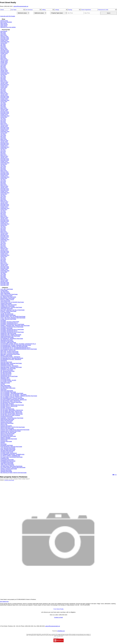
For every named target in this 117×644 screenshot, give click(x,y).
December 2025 (5, 38)
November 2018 (5, 129)
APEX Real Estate (5, 293)
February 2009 (4, 280)
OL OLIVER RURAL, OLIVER (8, 380)
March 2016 (4, 170)
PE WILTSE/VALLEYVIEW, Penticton (10, 415)
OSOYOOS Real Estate (7, 391)
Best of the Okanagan (6, 22)
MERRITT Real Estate (6, 355)
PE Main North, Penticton (7, 404)
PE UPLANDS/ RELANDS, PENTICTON (11, 411)
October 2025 (4, 40)
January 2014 (4, 203)
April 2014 (3, 199)
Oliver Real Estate (5, 385)
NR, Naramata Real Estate (7, 371)
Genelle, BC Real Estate (7, 314)
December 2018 (5, 128)
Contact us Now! (58, 617)
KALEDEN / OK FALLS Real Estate (10, 322)
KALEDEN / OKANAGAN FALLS (9, 323)
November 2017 (5, 144)
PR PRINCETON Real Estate (8, 436)
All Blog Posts (4, 21)
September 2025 (5, 42)
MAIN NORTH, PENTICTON (8, 350)
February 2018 (4, 141)
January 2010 (4, 266)
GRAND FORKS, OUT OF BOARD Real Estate (13, 316)
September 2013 (5, 208)
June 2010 (3, 259)
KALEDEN (3, 320)
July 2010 (3, 258)
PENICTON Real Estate (7, 421)
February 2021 (4, 94)
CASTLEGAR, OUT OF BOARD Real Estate (12, 302)
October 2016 (4, 161)
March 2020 (4, 108)
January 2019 (4, 126)
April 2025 (3, 47)
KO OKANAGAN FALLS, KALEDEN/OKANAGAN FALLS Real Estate (19, 349)
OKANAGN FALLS (5, 379)
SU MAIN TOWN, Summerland (9, 453)
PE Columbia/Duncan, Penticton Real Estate (12, 398)
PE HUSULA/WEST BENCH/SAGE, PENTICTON (13, 400)
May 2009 (3, 276)
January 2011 (4, 250)
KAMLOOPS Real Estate (7, 337)
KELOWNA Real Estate (7, 340)
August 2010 (4, 256)
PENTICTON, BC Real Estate (8, 432)
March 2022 (4, 81)
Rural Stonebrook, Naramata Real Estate (11, 447)
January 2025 (4, 49)
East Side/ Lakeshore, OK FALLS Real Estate (12, 310)
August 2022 (4, 74)
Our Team (14, 10)
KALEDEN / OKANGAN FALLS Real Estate (12, 327)
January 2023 (4, 70)
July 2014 (3, 195)
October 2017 (4, 146)
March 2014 (4, 200)
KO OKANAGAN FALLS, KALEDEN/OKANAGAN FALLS (15, 348)
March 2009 (4, 279)
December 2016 (5, 159)
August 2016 (4, 164)
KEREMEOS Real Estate (7, 341)
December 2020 (5, 96)
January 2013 (4, 219)
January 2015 (4, 187)
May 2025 (3, 46)
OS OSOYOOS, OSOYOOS (8, 388)
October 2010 (4, 254)
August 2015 (4, 178)
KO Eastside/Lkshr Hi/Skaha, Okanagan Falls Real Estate (16, 345)
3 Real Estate (4, 290)
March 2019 (4, 124)
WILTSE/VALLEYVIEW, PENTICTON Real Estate (13, 473)
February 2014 (4, 202)
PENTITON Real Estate (7, 435)
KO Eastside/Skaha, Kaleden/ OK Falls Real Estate (14, 346)
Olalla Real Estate (5, 383)
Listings (57, 10)
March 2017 (4, 155)
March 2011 (4, 247)
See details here (4, 602)
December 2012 (5, 220)
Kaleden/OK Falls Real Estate (8, 333)
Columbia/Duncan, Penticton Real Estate (11, 307)
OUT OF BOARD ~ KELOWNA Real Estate (12, 393)
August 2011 (4, 241)
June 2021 (3, 89)
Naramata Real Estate (6, 362)
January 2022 (4, 83)
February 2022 (4, 82)
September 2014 (5, 193)
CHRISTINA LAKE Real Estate (9, 305)
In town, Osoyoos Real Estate (8, 319)
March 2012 (4, 232)
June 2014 (3, 197)
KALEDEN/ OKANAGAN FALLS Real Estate (12, 332)
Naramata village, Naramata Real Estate (11, 363)
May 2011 (3, 245)
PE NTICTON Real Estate (7, 409)
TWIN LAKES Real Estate (7, 465)
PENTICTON (4, 424)
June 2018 (3, 135)
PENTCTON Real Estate (7, 423)
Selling (44, 10)
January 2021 (4, 95)
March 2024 (4, 59)
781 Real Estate (5, 292)
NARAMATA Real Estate (7, 365)
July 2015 (3, 180)
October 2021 (4, 86)
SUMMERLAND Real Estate (8, 461)
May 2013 (3, 213)
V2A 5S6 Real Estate (6, 470)
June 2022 (3, 77)
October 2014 (4, 191)
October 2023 (4, 62)
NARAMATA (4, 361)
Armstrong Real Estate (6, 296)
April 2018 (3, 138)
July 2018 (3, 134)
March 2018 (4, 139)
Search (109, 13)
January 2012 (4, 234)
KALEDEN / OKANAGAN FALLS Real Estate (12, 324)
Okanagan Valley (5, 378)
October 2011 (4, 238)
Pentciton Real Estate (6, 422)
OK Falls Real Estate (6, 374)
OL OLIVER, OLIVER (6, 382)
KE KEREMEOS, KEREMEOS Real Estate (12, 339)
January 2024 (4, 61)
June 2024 (3, 55)
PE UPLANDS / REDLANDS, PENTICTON (12, 410)
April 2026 (3, 34)
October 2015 (4, 176)
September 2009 (5, 271)
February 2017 (4, 156)
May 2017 (3, 152)
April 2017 (3, 154)
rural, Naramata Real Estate (8, 448)
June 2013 (3, 212)
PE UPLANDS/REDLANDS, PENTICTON (11, 413)
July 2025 (3, 44)
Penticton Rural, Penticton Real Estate (11, 431)
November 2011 (5, 237)
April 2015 (3, 184)
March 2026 (4, 35)
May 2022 (3, 78)
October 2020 (4, 99)
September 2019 (5, 116)
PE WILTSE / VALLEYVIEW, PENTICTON (11, 414)
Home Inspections (86, 10)
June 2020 (3, 104)
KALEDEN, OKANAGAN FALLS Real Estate (12, 329)
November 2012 (5, 221)
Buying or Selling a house (7, 300)
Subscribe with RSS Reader (8, 16)
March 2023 (4, 69)
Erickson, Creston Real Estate (8, 311)
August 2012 (4, 225)
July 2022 (3, 75)
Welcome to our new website (8, 27)
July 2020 (3, 103)
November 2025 (5, 39)
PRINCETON (4, 440)
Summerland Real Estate (7, 460)
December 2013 (5, 204)
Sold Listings (4, 26)
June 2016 (3, 167)
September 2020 (5, 100)
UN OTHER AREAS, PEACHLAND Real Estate (13, 467)
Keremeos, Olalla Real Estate (8, 342)
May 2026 (3, 33)
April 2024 (3, 57)
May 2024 (3, 56)
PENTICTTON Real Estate (7, 434)
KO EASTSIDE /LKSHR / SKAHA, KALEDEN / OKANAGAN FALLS (18, 344)
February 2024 (4, 60)
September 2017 (5, 147)
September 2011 (5, 239)
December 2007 (5, 285)
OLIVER (3, 384)
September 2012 (5, 224)
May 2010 (3, 260)
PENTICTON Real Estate (7, 428)
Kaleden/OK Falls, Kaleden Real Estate (11, 335)
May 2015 (3, 182)
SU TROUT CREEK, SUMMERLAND (10, 456)
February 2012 (4, 233)
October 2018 (4, 130)
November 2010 (5, 252)
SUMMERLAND (5, 458)
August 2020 (4, 102)
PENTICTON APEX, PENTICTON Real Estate (13, 427)
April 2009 (3, 277)
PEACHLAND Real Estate (7, 419)
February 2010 (4, 264)
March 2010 (4, 263)
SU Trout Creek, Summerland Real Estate (11, 457)
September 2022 (5, 73)
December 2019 (5, 112)
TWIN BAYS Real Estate (7, 463)
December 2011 (5, 236)
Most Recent (4, 31)
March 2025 (4, 48)
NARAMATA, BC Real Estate (8, 368)
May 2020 (3, 105)
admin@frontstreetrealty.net (21, 6)
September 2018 (5, 131)
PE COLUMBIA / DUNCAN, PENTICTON (11, 397)
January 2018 (4, 142)
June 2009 (3, 275)
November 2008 (5, 284)
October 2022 (4, 72)
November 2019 (5, 113)
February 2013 (4, 217)
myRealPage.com (61, 631)
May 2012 (3, 229)
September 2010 (5, 255)
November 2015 (5, 174)
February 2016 (4, 172)
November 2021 (5, 85)
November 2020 (5, 98)
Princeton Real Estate (6, 441)
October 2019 (4, 115)
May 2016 (3, 168)
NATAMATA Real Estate (7, 370)
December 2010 (5, 251)
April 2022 (3, 79)
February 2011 (4, 249)
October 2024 (4, 53)
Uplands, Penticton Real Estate (9, 469)
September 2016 (5, 163)
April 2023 (3, 68)
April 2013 (3, 215)
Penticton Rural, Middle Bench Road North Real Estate (15, 430)
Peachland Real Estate (6, 417)
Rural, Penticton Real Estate (8, 449)
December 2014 (5, 189)
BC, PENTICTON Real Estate (8, 297)
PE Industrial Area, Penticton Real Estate (11, 402)
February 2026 (4, 36)
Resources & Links (103, 10)
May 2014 (3, 198)
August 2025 (4, 43)
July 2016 (3, 165)
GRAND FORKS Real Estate (8, 315)
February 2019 (4, 125)
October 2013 (4, 207)
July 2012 (3, 226)
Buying (70, 10)
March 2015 (4, 185)
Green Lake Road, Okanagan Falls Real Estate (13, 318)
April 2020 (3, 107)
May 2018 (3, 137)
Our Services (29, 10)
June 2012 (3, 228)
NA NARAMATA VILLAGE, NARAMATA (11, 359)
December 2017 (5, 143)
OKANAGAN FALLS (6, 375)
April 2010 (3, 262)
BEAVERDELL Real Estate (7, 298)
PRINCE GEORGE (5, 437)
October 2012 (4, 223)
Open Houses (4, 25)
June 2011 (3, 243)
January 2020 (4, 111)
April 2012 (3, 230)
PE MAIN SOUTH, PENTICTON (9, 406)
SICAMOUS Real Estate (7, 452)
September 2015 (5, 177)
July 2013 (3, 211)
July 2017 (3, 150)
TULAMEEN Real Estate (7, 462)
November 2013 (5, 206)
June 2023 (3, 65)
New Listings (4, 23)
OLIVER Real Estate (6, 387)
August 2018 (4, 133)
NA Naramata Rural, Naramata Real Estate (12, 358)
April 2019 (3, 122)
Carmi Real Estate (5, 301)
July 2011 (3, 242)
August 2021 (4, 87)
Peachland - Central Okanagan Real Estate (12, 418)
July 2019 (3, 118)
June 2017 (3, 151)
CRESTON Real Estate (7, 309)
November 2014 (5, 190)
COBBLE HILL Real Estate (7, 306)
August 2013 (4, 210)
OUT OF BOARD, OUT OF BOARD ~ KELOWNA (13, 395)
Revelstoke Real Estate (7, 445)
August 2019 (4, 117)
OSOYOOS (3, 389)
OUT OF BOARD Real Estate (8, 392)
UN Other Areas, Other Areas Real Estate (11, 466)
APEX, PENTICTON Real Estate (9, 294)
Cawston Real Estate (6, 303)
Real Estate (3, 444)
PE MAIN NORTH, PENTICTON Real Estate (12, 405)
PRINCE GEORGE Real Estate (9, 439)
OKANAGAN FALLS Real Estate (9, 376)
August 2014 (4, 194)
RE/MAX (3, 443)
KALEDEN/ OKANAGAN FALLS (9, 331)
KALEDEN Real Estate (6, 328)
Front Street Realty (5, 313)
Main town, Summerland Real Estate (10, 354)
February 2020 (4, 109)
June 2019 (3, 120)
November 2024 (5, 52)
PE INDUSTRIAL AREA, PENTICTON (10, 401)
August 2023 (4, 64)
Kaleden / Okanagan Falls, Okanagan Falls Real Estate (15, 326)
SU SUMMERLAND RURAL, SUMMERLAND (12, 454)
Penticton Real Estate (6, 426)
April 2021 (3, 91)
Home (2, 10)
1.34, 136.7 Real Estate (7, 289)
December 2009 (5, 267)
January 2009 (4, 281)
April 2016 (3, 169)
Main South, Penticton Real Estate (9, 353)
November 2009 (5, 268)
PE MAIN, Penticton (6, 408)
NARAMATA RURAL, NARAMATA (9, 366)
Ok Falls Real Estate (6, 372)
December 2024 (5, 51)
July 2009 (3, 273)
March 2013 (4, 216)
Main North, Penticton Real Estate (9, 352)
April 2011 (3, 246)
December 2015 (5, 173)
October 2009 (4, 269)
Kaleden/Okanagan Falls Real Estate (10, 336)
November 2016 (5, 160)
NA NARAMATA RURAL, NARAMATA (10, 357)
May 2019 (3, 121)
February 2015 (4, 186)
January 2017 (4, 157)
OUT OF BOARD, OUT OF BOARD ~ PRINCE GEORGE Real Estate (19, 396)
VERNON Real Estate (6, 471)
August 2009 (4, 272)
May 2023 (3, 66)
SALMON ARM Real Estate (8, 450)
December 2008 (5, 282)
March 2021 (4, 92)
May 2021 (3, 90)
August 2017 (4, 148)
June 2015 (3, 181)
